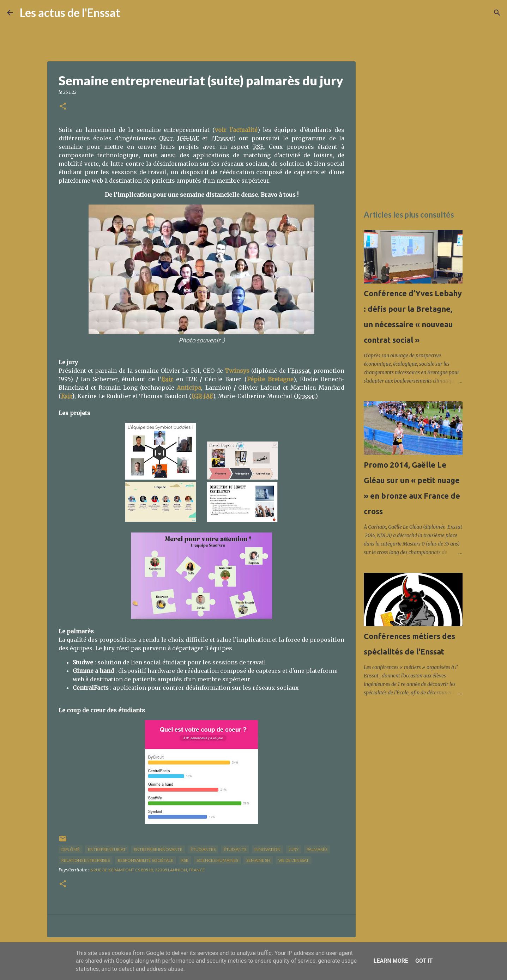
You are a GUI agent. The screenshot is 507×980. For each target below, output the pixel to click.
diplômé (71, 849)
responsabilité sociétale (146, 860)
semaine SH (258, 860)
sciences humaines (217, 860)
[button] (63, 107)
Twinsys (237, 371)
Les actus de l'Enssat (70, 13)
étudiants (235, 849)
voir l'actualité (236, 130)
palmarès (317, 849)
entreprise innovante (158, 849)
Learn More (391, 961)
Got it (424, 961)
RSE (185, 860)
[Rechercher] (130, 13)
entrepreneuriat (107, 849)
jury (294, 849)
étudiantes (203, 849)
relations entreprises (86, 860)
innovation (267, 849)
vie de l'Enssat (294, 860)
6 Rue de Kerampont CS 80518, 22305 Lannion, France (148, 870)
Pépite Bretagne (270, 379)
